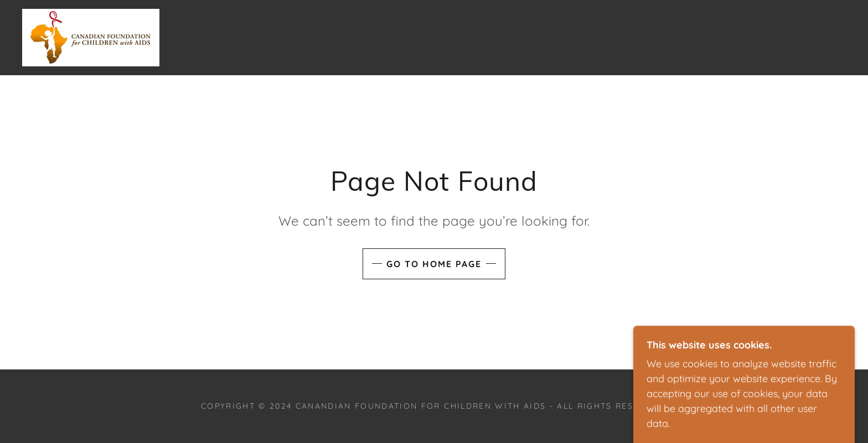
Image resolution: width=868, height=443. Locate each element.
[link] (91, 37)
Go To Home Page (434, 264)
